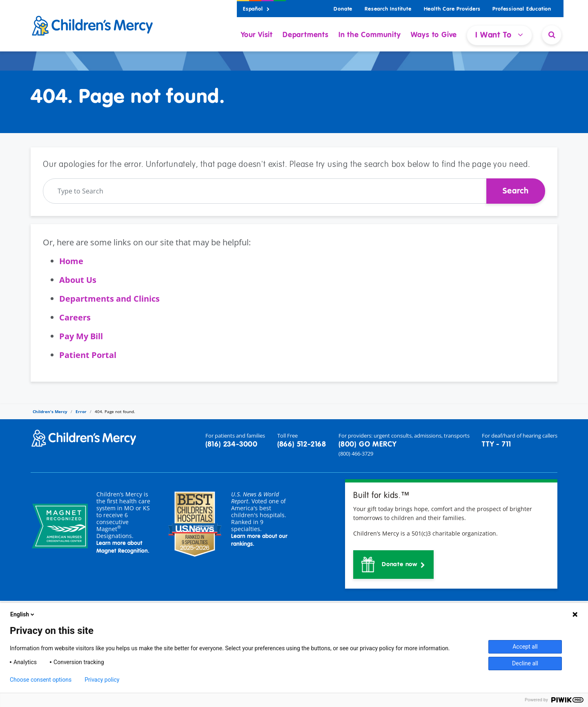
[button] (393, 565)
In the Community (370, 35)
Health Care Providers (452, 9)
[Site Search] (552, 35)
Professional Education (522, 9)
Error (81, 411)
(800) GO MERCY (367, 445)
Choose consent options (41, 680)
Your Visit (257, 35)
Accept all (525, 647)
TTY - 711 (497, 445)
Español (256, 9)
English (23, 614)
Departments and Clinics (109, 299)
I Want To (499, 35)
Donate (343, 9)
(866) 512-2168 (302, 445)
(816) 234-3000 (232, 445)
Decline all (525, 663)
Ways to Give (434, 35)
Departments (306, 35)
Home (71, 261)
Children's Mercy (50, 411)
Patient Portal (88, 355)
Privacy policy (102, 680)
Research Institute (388, 9)
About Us (78, 280)
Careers (75, 317)
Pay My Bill (81, 336)
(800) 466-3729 (356, 454)
